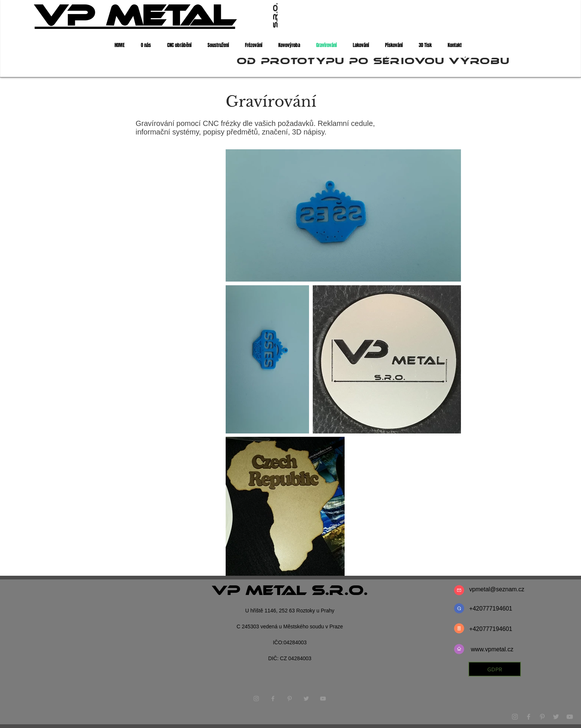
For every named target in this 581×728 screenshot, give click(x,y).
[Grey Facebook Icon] (529, 717)
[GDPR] (495, 669)
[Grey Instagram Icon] (515, 717)
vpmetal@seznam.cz (497, 589)
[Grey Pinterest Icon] (542, 717)
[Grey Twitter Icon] (556, 717)
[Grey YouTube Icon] (570, 717)
